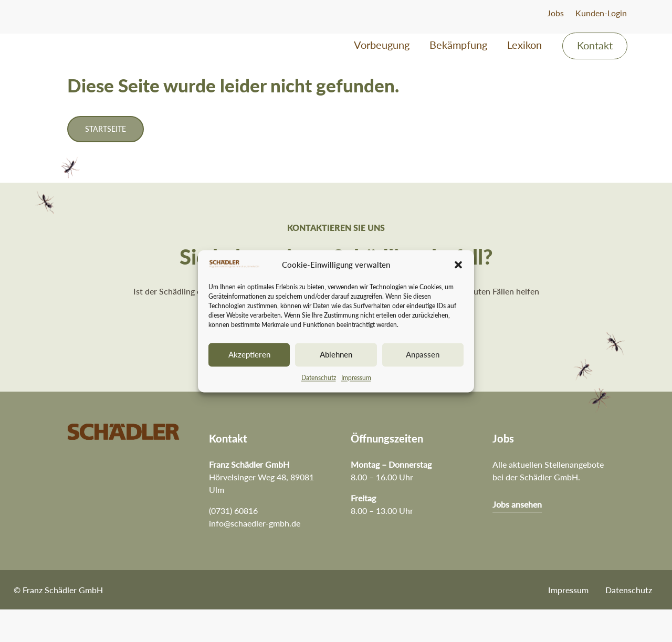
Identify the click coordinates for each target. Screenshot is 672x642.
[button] (458, 265)
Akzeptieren (249, 355)
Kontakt (595, 46)
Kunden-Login (601, 13)
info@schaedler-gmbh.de (255, 556)
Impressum (356, 378)
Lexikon (524, 46)
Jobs (555, 13)
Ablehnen (336, 355)
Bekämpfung (458, 46)
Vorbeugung (382, 46)
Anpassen (423, 355)
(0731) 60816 (233, 543)
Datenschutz (319, 378)
